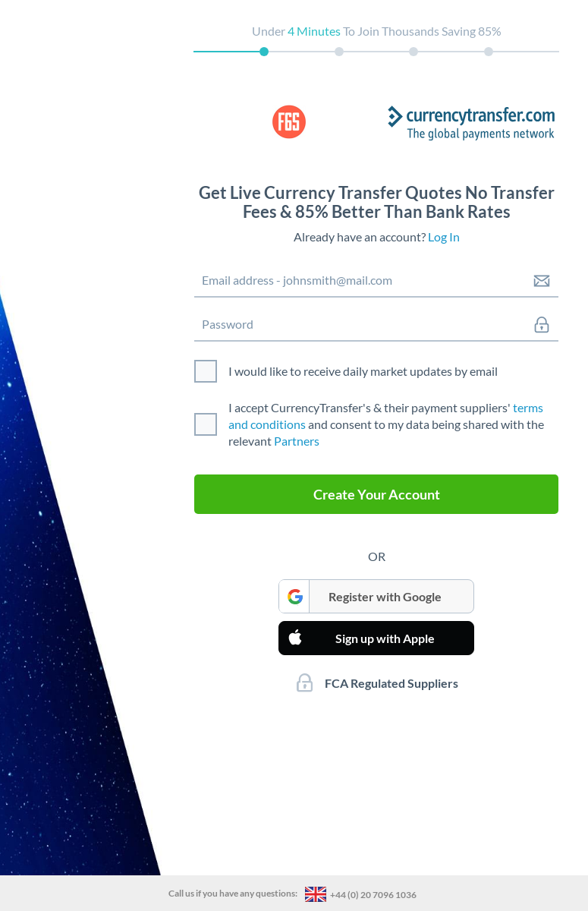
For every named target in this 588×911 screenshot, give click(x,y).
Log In (444, 236)
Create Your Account (377, 494)
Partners (297, 441)
